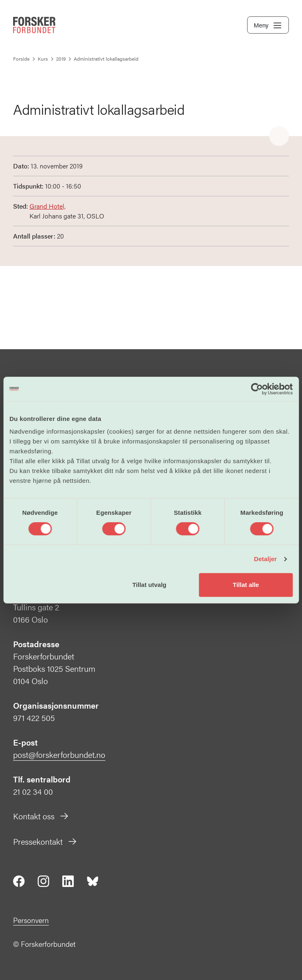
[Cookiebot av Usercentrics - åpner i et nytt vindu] (257, 389)
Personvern (31, 920)
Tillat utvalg (149, 585)
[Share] (279, 136)
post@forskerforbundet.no (59, 754)
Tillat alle (246, 585)
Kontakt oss (41, 816)
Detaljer (266, 559)
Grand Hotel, (48, 206)
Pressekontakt (45, 841)
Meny (268, 25)
